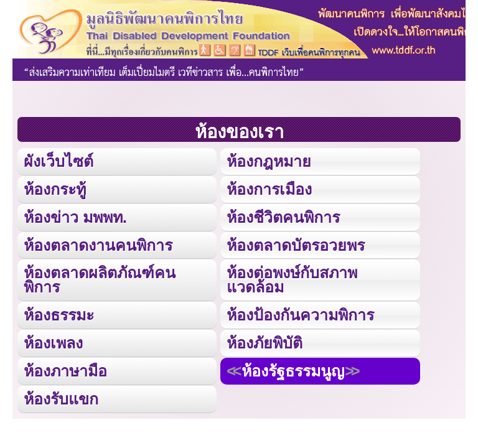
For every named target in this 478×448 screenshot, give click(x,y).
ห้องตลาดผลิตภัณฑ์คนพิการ (100, 280)
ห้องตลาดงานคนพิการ (98, 245)
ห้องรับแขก (61, 399)
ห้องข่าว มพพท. (75, 217)
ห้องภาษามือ (65, 371)
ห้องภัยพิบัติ (265, 343)
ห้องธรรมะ (59, 315)
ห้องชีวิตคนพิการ (283, 217)
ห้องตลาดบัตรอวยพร (296, 245)
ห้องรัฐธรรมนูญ (293, 371)
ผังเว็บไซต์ (59, 161)
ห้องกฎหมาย (269, 161)
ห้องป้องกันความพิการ (300, 315)
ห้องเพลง (53, 343)
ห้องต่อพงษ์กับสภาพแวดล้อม (292, 280)
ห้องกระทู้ (55, 189)
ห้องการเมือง (269, 189)
